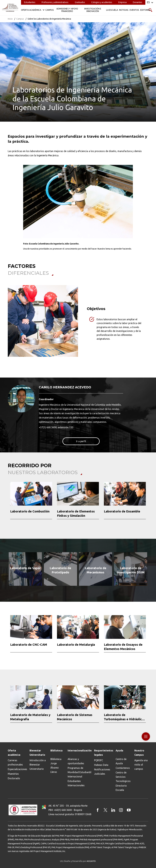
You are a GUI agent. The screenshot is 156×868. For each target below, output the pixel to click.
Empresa (122, 2)
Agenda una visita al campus (141, 765)
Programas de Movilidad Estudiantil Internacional (79, 772)
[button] (6, 502)
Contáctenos (123, 768)
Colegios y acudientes (102, 2)
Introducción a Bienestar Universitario (38, 765)
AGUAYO (91, 861)
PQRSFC (99, 760)
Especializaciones (17, 769)
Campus (20, 19)
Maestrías (13, 774)
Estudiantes (30, 2)
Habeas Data (101, 765)
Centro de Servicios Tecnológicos (123, 777)
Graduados (80, 2)
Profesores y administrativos (55, 2)
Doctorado (14, 778)
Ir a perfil (81, 441)
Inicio (10, 19)
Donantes (137, 2)
